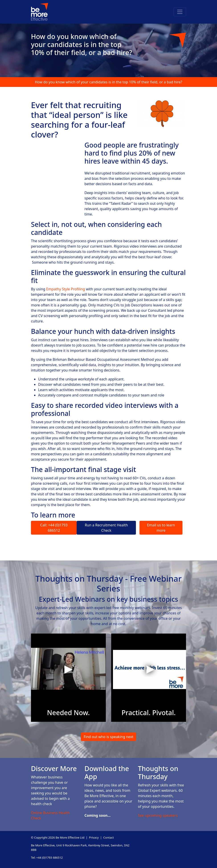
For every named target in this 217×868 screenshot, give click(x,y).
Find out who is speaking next (109, 737)
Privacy (94, 837)
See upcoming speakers (158, 815)
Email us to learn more (161, 528)
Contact (109, 837)
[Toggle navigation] (180, 12)
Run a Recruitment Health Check (106, 528)
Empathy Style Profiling (66, 289)
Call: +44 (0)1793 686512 (54, 528)
